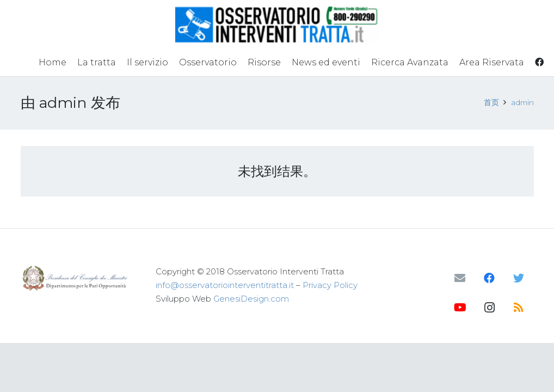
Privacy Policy (330, 285)
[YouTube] (460, 308)
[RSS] (519, 308)
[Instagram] (489, 308)
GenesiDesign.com (251, 299)
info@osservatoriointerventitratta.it (225, 285)
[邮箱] (460, 278)
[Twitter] (519, 278)
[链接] (277, 24)
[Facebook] (489, 278)
